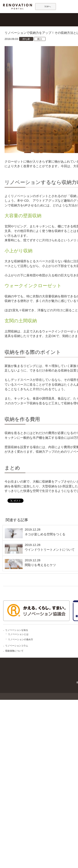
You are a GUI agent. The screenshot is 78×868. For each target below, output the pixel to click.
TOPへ (48, 6)
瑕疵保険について (14, 651)
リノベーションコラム (17, 646)
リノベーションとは (18, 634)
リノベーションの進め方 (20, 639)
